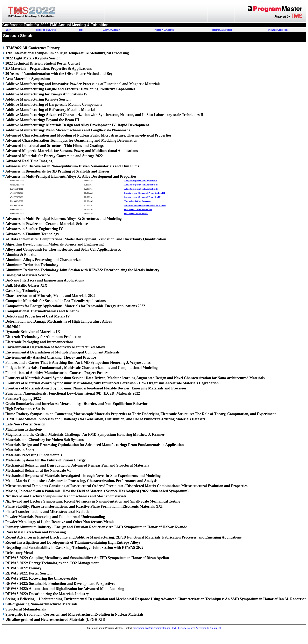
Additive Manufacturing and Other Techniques (145, 205)
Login (9, 30)
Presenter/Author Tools (221, 30)
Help (81, 30)
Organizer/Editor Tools (278, 30)
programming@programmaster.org (151, 628)
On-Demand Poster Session (136, 214)
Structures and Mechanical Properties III (142, 197)
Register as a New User (46, 30)
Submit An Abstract (111, 30)
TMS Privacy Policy (183, 628)
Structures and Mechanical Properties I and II (144, 193)
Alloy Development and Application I (140, 181)
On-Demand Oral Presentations (138, 209)
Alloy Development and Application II (141, 185)
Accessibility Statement (208, 628)
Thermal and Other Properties (138, 201)
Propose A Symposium (164, 30)
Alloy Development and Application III (141, 189)
